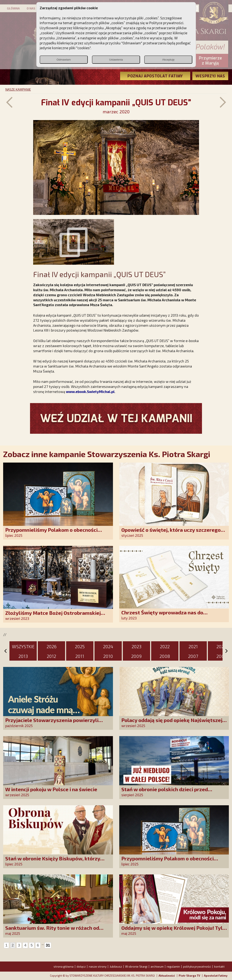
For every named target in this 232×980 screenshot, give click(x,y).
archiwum (157, 966)
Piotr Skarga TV (189, 976)
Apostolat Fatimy (216, 976)
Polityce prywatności (166, 23)
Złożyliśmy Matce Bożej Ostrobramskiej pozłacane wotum (53, 616)
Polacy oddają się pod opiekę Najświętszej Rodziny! (172, 723)
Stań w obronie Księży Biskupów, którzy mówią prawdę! (53, 861)
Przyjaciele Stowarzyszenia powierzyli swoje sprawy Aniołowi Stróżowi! (52, 723)
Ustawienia (116, 60)
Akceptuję (168, 60)
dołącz (81, 966)
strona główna (64, 966)
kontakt (219, 966)
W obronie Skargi (136, 966)
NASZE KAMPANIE (18, 89)
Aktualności (167, 976)
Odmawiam (64, 60)
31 (48, 945)
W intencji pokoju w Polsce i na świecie (51, 789)
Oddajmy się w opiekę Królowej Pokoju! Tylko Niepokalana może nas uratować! (175, 931)
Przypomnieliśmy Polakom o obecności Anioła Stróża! (51, 533)
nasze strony (98, 966)
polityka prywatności (197, 966)
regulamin (173, 966)
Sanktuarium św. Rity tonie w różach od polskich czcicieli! (52, 931)
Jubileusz (116, 966)
